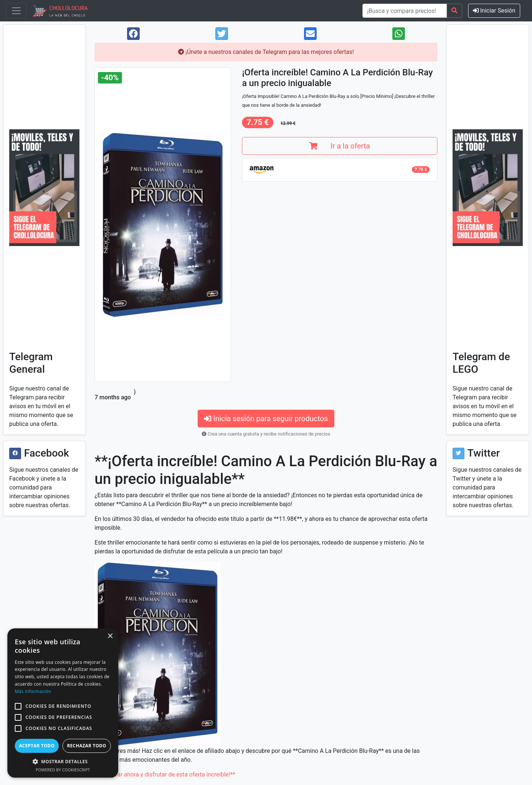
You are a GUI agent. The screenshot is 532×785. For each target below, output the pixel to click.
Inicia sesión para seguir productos (266, 419)
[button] (18, 706)
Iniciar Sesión (494, 11)
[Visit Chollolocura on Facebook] (15, 453)
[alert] (63, 703)
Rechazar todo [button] (86, 746)
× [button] (110, 636)
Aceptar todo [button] (37, 746)
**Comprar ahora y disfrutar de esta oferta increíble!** (165, 774)
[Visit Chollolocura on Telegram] (44, 188)
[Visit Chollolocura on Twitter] (458, 453)
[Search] (454, 11)
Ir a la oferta (340, 146)
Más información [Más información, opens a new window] (33, 691)
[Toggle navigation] (16, 11)
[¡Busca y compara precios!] (405, 11)
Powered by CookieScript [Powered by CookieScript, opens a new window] (63, 770)
